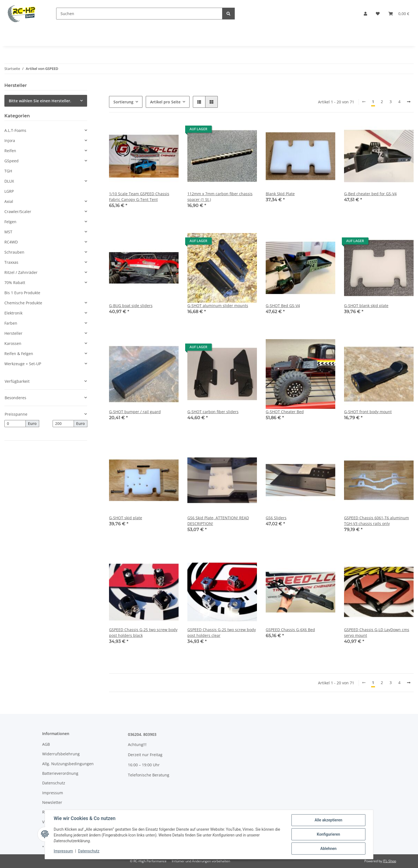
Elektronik (13, 313)
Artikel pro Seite (165, 102)
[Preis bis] (63, 424)
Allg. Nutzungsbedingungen (68, 764)
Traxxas (11, 262)
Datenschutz (54, 783)
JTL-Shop (390, 861)
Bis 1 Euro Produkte (22, 293)
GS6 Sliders (276, 518)
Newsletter (52, 802)
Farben (11, 323)
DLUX (9, 181)
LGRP (9, 191)
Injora (10, 141)
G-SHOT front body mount (368, 412)
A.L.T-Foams (15, 130)
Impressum (53, 793)
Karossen (13, 343)
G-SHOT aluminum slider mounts (218, 306)
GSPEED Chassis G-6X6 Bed (290, 630)
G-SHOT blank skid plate (366, 306)
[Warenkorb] (399, 14)
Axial (9, 201)
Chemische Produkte (23, 303)
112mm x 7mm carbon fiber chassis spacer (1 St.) (220, 197)
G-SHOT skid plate (126, 518)
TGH (8, 171)
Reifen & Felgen (19, 354)
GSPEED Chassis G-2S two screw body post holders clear (222, 632)
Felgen (10, 222)
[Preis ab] (15, 424)
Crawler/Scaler (18, 212)
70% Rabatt (15, 283)
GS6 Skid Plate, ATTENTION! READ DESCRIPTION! (218, 521)
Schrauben (14, 252)
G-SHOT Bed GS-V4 (283, 306)
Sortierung (123, 102)
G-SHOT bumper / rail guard (135, 412)
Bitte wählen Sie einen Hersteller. (40, 101)
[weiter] (409, 102)
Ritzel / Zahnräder (21, 272)
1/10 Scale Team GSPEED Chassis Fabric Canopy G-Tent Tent (139, 197)
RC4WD (11, 242)
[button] (365, 14)
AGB (46, 744)
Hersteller (13, 333)
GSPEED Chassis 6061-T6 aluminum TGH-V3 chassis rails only (377, 521)
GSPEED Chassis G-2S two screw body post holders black (143, 632)
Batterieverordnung (60, 773)
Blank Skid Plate (280, 194)
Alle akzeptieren (328, 820)
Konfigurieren (328, 834)
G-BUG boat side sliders (131, 306)
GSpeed (12, 161)
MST (8, 232)
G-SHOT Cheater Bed (285, 412)
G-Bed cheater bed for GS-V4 (370, 194)
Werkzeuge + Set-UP (23, 364)
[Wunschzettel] (378, 14)
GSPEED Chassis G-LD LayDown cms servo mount (377, 632)
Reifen (10, 151)
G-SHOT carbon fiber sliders (213, 412)
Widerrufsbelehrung (61, 754)
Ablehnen (328, 849)
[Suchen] (139, 14)
